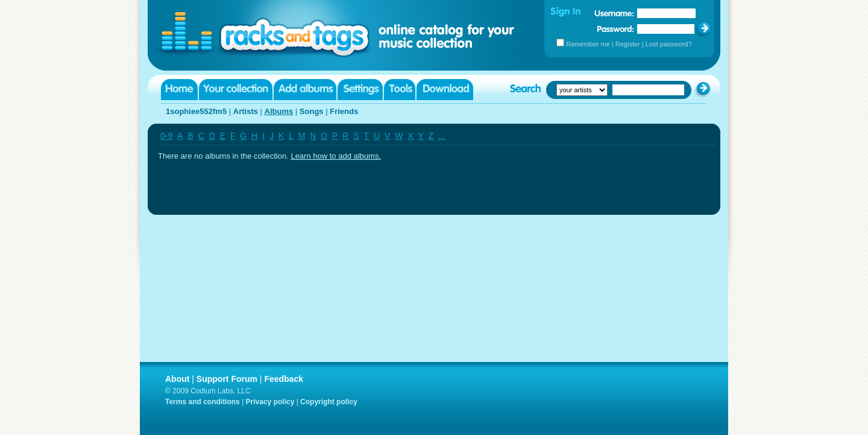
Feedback (284, 379)
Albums (279, 111)
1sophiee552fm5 (196, 111)
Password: (616, 29)
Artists (246, 111)
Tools (400, 90)
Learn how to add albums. (336, 156)
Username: (614, 13)
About (177, 379)
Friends (344, 111)
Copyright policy (329, 402)
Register (628, 44)
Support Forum (227, 379)
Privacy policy (270, 402)
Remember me (588, 44)
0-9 (166, 136)
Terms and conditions (203, 402)
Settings (360, 90)
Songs (312, 111)
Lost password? (669, 44)
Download (445, 90)
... (442, 136)
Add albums (305, 90)
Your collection (236, 90)
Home (179, 90)
